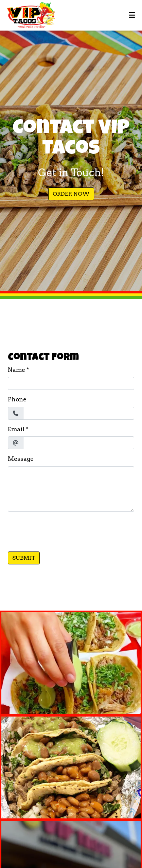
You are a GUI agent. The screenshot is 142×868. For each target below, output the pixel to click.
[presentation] (59, 530)
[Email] (79, 443)
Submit (24, 558)
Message (21, 459)
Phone (17, 399)
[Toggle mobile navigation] (132, 15)
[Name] (71, 383)
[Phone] (79, 413)
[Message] (71, 489)
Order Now (71, 194)
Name (16, 370)
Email (16, 429)
